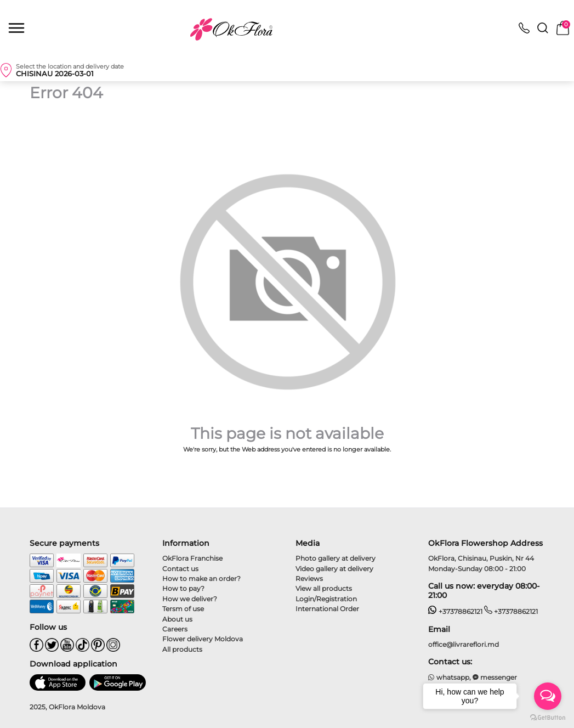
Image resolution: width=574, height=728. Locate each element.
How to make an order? (201, 579)
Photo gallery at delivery (336, 558)
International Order (327, 609)
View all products (324, 588)
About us (177, 619)
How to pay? (183, 588)
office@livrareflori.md (464, 644)
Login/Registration (326, 599)
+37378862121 (455, 611)
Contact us (180, 569)
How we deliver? (190, 599)
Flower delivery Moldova (203, 639)
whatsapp (449, 677)
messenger (495, 677)
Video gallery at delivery (334, 569)
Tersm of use (183, 609)
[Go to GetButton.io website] (548, 717)
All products (182, 649)
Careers (175, 629)
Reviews (309, 579)
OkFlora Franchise (192, 558)
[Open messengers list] (548, 696)
